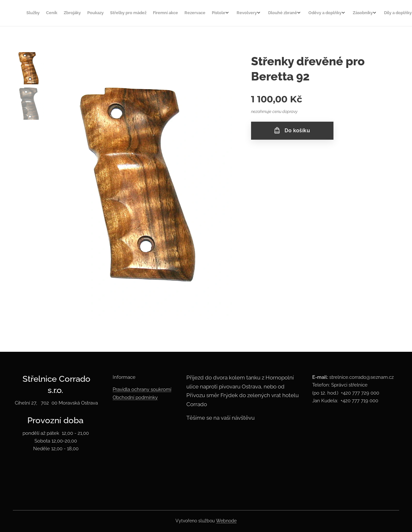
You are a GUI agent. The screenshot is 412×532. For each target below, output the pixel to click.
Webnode (226, 521)
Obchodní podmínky (135, 397)
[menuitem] (192, 13)
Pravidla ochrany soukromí (142, 389)
